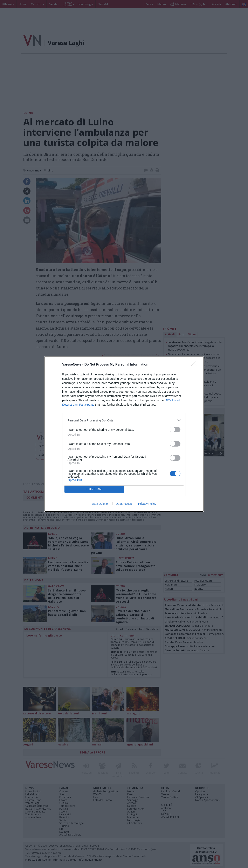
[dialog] (124, 434)
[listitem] (124, 421)
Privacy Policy (147, 504)
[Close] (195, 365)
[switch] (175, 430)
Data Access (124, 504)
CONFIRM (94, 489)
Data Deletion (101, 504)
